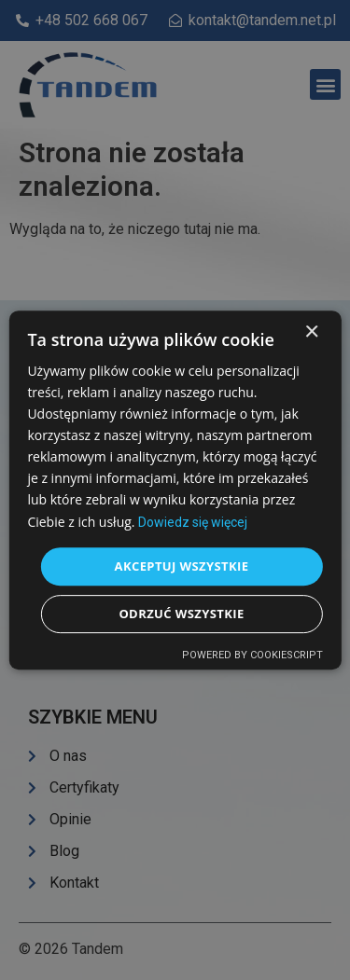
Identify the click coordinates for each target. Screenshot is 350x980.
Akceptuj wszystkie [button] (182, 566)
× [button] (311, 332)
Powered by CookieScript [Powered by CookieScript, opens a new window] (252, 655)
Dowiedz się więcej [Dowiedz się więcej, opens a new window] (193, 522)
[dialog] (175, 490)
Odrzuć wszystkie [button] (181, 614)
